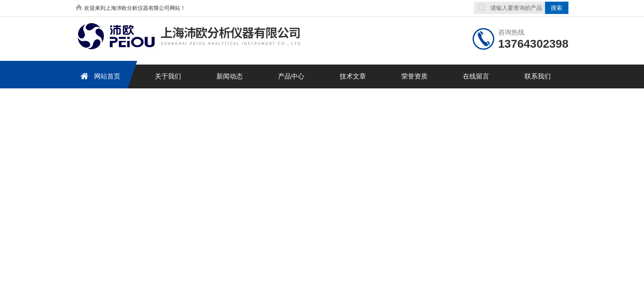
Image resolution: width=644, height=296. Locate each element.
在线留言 (476, 76)
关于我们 (168, 76)
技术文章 (353, 76)
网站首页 (99, 76)
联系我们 (538, 76)
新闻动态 (230, 76)
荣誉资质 (414, 76)
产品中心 (291, 76)
